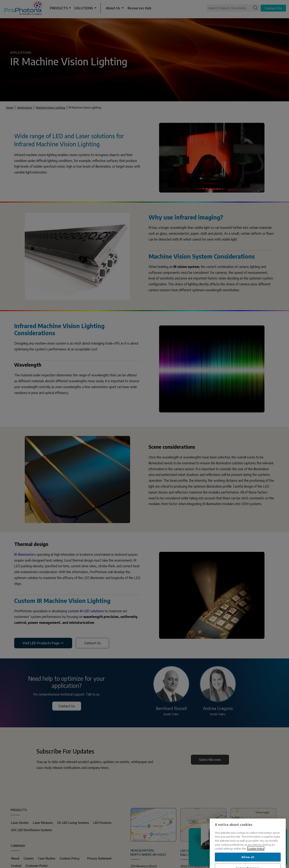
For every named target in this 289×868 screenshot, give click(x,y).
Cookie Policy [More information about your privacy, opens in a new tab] (256, 863)
